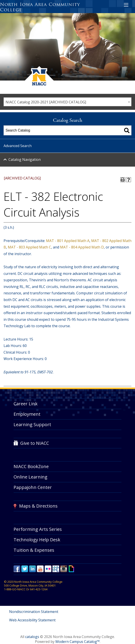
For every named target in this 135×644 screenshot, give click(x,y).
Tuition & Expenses (34, 550)
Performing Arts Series (38, 529)
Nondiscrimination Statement (34, 612)
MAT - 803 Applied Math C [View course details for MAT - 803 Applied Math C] (29, 247)
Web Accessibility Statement (32, 620)
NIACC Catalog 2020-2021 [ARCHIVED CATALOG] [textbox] (46, 102)
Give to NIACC (35, 443)
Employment (27, 414)
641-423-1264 (39, 589)
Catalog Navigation (25, 160)
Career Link (26, 404)
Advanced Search (18, 146)
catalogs (32, 637)
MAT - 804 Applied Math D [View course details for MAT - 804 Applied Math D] (82, 247)
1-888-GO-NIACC (15, 589)
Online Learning (30, 477)
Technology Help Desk (37, 540)
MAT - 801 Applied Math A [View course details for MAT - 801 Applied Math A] (68, 241)
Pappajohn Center (33, 487)
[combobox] (67, 102)
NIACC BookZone (31, 466)
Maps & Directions (38, 506)
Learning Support (32, 424)
